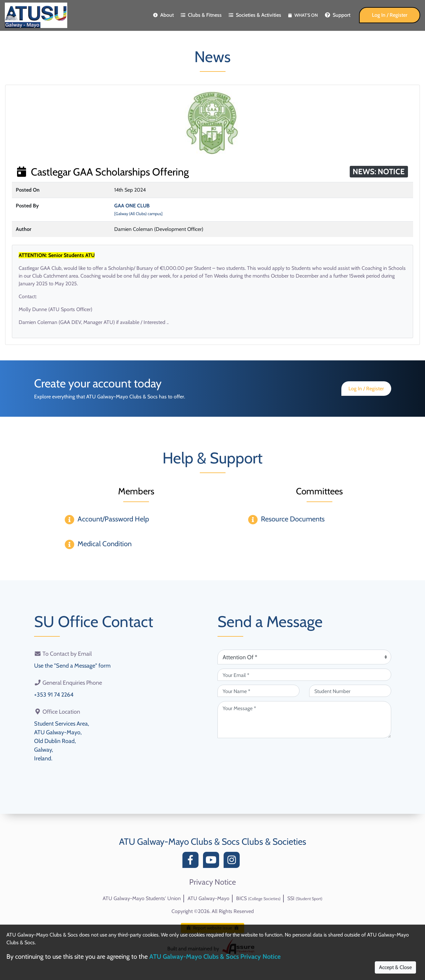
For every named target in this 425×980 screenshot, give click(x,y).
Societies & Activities (255, 15)
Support (338, 15)
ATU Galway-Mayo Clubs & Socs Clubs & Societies (213, 842)
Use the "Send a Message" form (72, 666)
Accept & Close (395, 967)
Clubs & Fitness (201, 15)
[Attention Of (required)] (304, 657)
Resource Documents (293, 519)
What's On (303, 15)
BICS (258, 898)
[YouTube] (213, 862)
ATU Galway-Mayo (208, 898)
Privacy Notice (212, 882)
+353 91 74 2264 (54, 695)
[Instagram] (233, 862)
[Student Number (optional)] (350, 691)
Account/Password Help (113, 519)
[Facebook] (192, 862)
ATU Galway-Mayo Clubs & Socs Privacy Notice (215, 956)
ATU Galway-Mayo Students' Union (142, 898)
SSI (305, 898)
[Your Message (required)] (304, 720)
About (163, 15)
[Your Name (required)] (259, 691)
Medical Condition (105, 544)
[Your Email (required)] (304, 675)
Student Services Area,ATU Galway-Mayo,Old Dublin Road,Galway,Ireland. (62, 741)
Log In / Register (390, 15)
